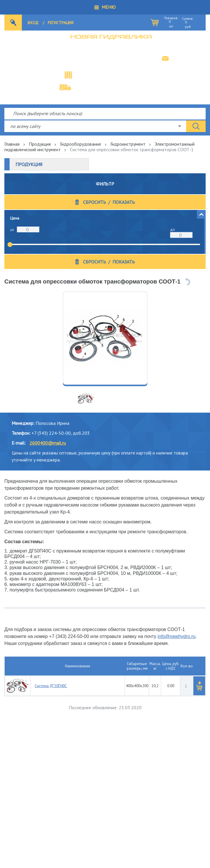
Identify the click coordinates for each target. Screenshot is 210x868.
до (173, 229)
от (12, 230)
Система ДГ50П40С (51, 686)
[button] (105, 7)
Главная (12, 144)
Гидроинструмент (128, 144)
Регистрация (61, 23)
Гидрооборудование (81, 144)
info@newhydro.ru (189, 58)
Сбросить (95, 202)
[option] (105, 338)
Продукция (40, 144)
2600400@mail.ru (48, 443)
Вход (33, 23)
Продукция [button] (29, 164)
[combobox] (95, 126)
